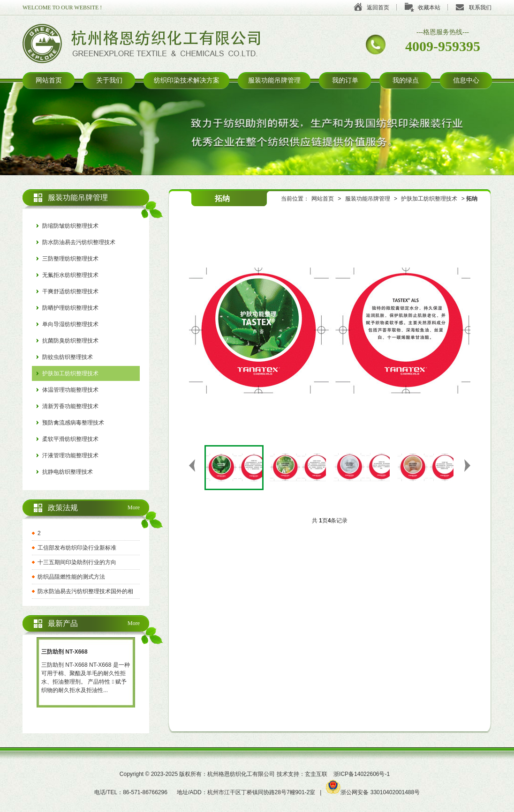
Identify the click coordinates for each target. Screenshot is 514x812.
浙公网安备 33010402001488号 (373, 792)
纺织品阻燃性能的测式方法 (71, 577)
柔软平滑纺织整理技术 (70, 439)
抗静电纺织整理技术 (68, 472)
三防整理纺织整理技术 (70, 259)
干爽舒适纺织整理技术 (70, 291)
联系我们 (480, 7)
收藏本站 (429, 7)
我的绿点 (406, 80)
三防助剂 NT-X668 (64, 652)
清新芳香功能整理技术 (70, 406)
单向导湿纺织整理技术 (70, 324)
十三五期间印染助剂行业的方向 (77, 562)
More (134, 507)
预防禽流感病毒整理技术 (73, 423)
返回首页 (378, 7)
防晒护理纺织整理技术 (70, 308)
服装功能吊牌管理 (274, 80)
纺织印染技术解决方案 (187, 80)
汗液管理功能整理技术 (70, 455)
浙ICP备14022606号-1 (362, 774)
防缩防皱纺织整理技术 (70, 226)
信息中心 (466, 80)
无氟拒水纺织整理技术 (70, 275)
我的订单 (345, 80)
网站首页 (49, 80)
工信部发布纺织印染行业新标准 (77, 548)
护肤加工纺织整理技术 (429, 199)
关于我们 (109, 80)
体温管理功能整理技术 (70, 390)
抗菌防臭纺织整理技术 (70, 341)
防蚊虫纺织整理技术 (68, 357)
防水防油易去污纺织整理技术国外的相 (85, 591)
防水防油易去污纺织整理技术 (79, 242)
